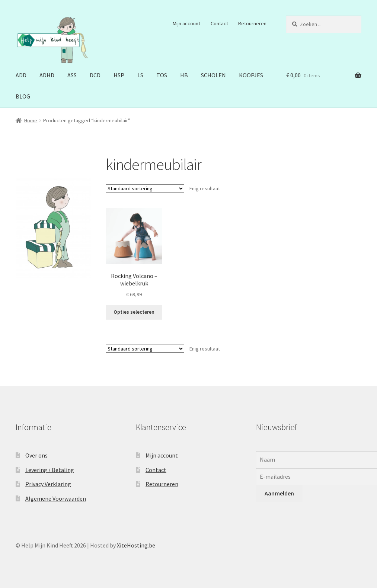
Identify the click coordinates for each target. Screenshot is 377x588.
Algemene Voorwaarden (56, 498)
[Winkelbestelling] (145, 188)
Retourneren (252, 23)
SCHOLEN (213, 75)
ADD (21, 75)
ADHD (47, 75)
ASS (72, 75)
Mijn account (186, 23)
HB (184, 75)
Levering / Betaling (50, 470)
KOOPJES (251, 75)
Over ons (36, 455)
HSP (119, 75)
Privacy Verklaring (48, 484)
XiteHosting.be (136, 545)
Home (31, 120)
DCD (95, 75)
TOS (162, 75)
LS (140, 75)
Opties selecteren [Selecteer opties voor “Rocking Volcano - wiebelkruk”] (134, 312)
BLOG (23, 96)
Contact (219, 23)
